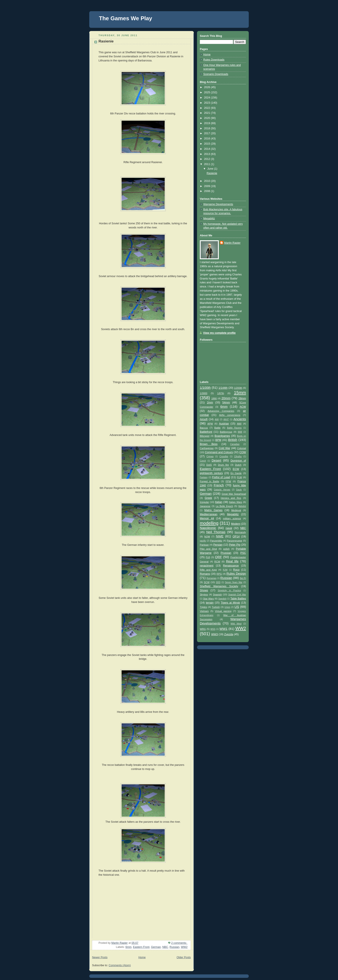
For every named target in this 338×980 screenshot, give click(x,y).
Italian (219, 502)
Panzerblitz (216, 541)
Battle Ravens (234, 428)
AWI (239, 424)
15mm (240, 393)
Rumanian (211, 578)
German (156, 947)
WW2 (184, 947)
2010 (208, 181)
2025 (208, 92)
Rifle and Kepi (208, 570)
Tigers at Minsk (230, 603)
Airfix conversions (230, 415)
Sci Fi (243, 578)
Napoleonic (208, 528)
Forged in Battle (210, 481)
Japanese (205, 506)
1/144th (223, 388)
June (211, 169)
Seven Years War (234, 582)
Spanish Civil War (237, 595)
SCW (207, 582)
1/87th (221, 393)
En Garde (236, 473)
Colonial (242, 448)
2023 (208, 103)
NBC (165, 947)
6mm (128, 947)
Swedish (222, 599)
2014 (208, 149)
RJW (225, 570)
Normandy (240, 532)
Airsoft (204, 419)
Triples (203, 607)
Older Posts (184, 957)
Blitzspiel (205, 436)
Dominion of (238, 461)
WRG (203, 629)
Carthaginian (207, 448)
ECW (236, 469)
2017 (208, 133)
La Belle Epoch (225, 506)
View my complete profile (219, 333)
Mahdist (242, 506)
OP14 (236, 537)
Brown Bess (209, 444)
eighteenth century (211, 473)
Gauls (239, 490)
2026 (208, 87)
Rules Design (236, 573)
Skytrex (204, 595)
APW (210, 424)
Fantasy (204, 477)
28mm (242, 398)
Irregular (204, 502)
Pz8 (208, 557)
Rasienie (106, 41)
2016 (208, 139)
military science (232, 518)
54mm (226, 403)
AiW (217, 419)
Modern (236, 524)
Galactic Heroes (222, 490)
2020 (208, 118)
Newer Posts (100, 957)
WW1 (223, 629)
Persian (218, 545)
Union (227, 607)
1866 (214, 398)
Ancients (240, 419)
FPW (228, 481)
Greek (208, 498)
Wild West (236, 624)
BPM (218, 440)
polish (226, 549)
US (237, 607)
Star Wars (208, 599)
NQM (207, 537)
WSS (213, 629)
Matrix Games (213, 510)
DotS (209, 465)
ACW (243, 407)
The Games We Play (126, 18)
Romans (205, 574)
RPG (219, 574)
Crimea (210, 456)
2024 (208, 98)
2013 (208, 154)
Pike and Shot (208, 549)
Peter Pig (235, 545)
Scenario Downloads (216, 74)
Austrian (224, 424)
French (219, 485)
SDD (218, 582)
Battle (217, 428)
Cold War (224, 448)
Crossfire (224, 456)
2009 (208, 186)
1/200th (238, 388)
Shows (204, 590)
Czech (203, 461)
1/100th (205, 388)
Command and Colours (219, 452)
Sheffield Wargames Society (219, 586)
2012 (208, 159)
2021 (208, 113)
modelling (209, 523)
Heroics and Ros (231, 498)
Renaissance (231, 566)
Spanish (217, 595)
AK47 (226, 419)
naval (229, 528)
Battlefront (206, 432)
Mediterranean (209, 514)
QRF (218, 557)
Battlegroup (226, 432)
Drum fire (223, 465)
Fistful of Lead (221, 477)
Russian (175, 947)
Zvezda (229, 634)
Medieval (236, 510)
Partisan (204, 545)
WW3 (215, 634)
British (233, 440)
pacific (203, 541)
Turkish (216, 607)
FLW (239, 477)
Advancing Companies (221, 411)
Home (142, 957)
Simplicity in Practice (229, 591)
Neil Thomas (216, 532)
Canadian (235, 444)
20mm (226, 398)
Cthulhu (238, 456)
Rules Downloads (214, 60)
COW (243, 452)
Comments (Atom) (120, 965)
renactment (207, 566)
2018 (208, 128)
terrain (210, 603)
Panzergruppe (234, 541)
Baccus (204, 428)
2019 (208, 123)
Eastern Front (141, 947)
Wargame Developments (218, 204)
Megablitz (209, 218)
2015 (208, 144)
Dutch (238, 465)
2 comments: (179, 943)
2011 (208, 164)
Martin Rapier (232, 243)
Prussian (226, 553)
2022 (208, 108)
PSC (243, 553)
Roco (236, 570)
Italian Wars (236, 502)
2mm (210, 403)
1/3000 (204, 393)
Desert (217, 460)
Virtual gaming (223, 611)
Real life (232, 561)
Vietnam (204, 611)
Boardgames (222, 436)
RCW (217, 562)
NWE (220, 536)
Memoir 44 (207, 518)
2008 (208, 191)
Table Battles (238, 599)
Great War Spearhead (234, 494)
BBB (240, 432)
